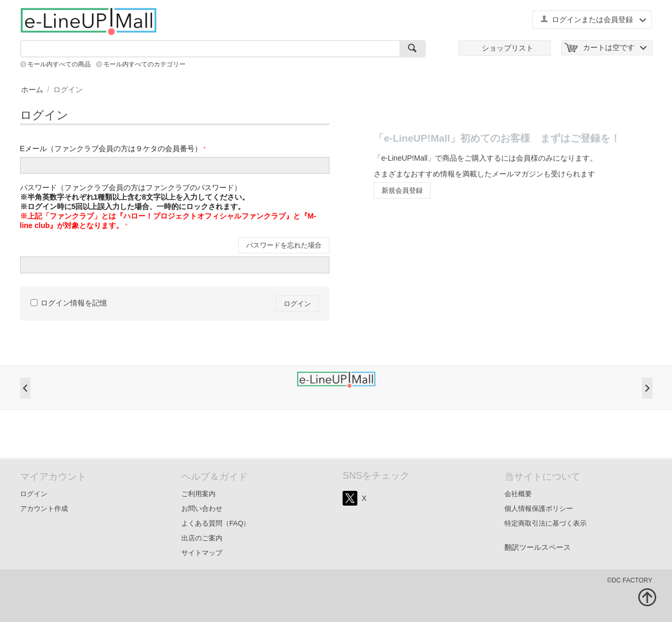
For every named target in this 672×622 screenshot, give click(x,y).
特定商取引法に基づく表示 (546, 523)
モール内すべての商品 (59, 64)
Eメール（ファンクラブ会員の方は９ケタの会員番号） (111, 149)
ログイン (297, 304)
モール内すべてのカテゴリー (144, 64)
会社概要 (518, 494)
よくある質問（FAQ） (216, 523)
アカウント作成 (44, 509)
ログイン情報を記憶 (69, 303)
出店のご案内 (202, 538)
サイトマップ (202, 553)
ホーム (32, 90)
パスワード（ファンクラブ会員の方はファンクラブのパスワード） (168, 206)
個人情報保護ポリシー (539, 509)
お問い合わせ (202, 509)
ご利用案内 (198, 494)
